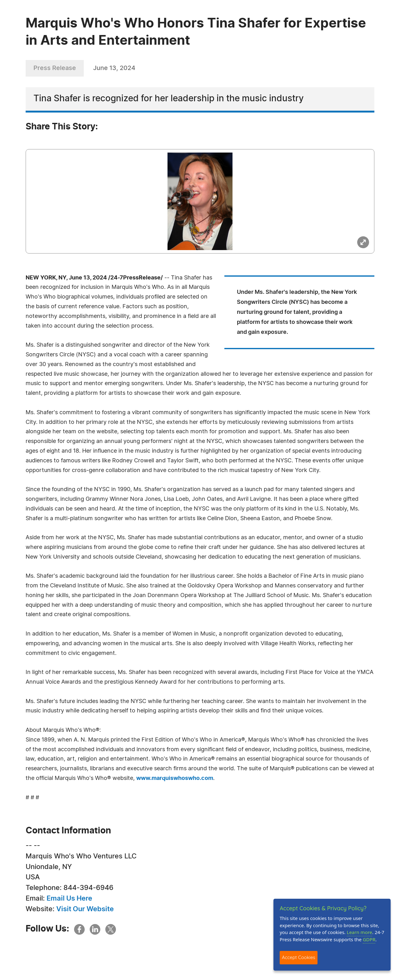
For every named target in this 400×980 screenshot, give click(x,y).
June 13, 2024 (114, 68)
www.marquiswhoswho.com (175, 778)
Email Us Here (69, 898)
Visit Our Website (85, 909)
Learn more (360, 932)
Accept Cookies (299, 957)
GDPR (369, 939)
